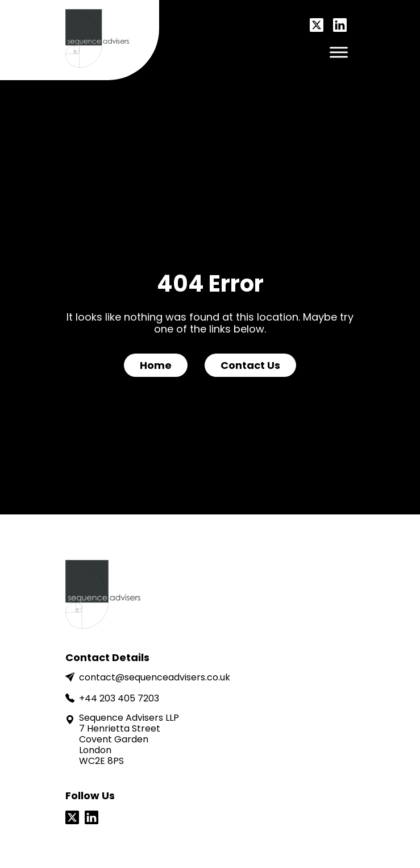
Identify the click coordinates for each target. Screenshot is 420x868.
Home (156, 365)
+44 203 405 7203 (112, 698)
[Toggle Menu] (339, 52)
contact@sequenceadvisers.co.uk (148, 677)
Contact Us (250, 365)
